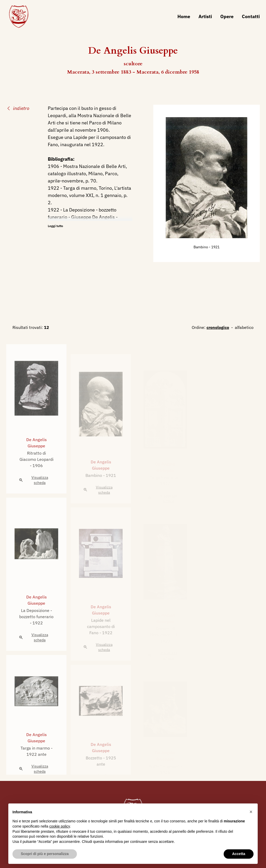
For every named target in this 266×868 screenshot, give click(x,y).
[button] (251, 812)
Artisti (205, 16)
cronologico (218, 327)
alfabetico (244, 327)
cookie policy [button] (60, 826)
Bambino (201, 247)
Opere (227, 16)
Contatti (251, 16)
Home (184, 16)
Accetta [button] (239, 854)
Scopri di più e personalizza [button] (45, 854)
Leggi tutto (55, 226)
